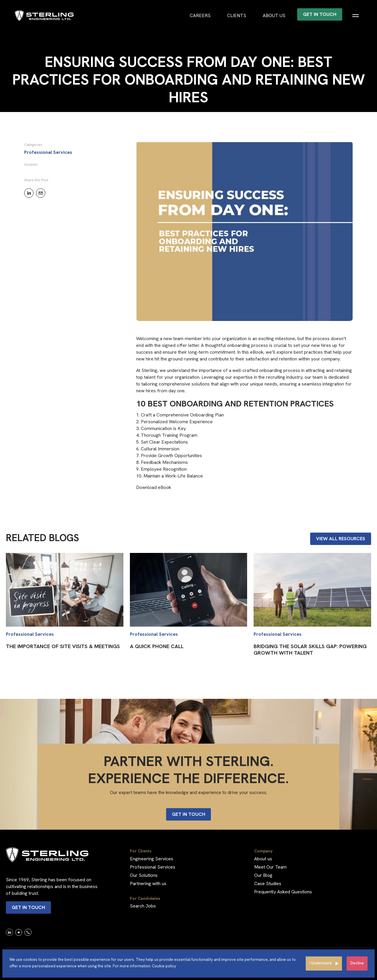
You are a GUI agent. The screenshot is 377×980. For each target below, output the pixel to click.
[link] (9, 932)
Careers (200, 15)
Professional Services (153, 867)
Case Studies (268, 883)
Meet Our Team (270, 867)
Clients (237, 15)
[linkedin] (29, 193)
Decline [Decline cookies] (357, 963)
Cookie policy (164, 966)
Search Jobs (143, 906)
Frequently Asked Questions (283, 892)
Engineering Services (152, 859)
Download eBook (154, 487)
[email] (41, 193)
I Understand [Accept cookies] (321, 963)
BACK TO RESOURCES (33, 120)
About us (274, 15)
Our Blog (263, 875)
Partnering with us (148, 883)
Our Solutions (144, 875)
